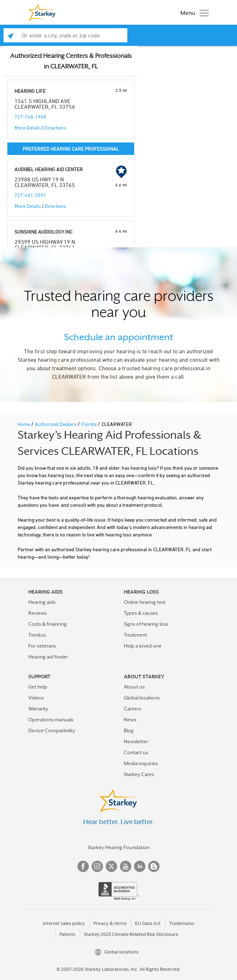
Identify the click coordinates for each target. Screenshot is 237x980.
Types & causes (141, 613)
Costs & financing (48, 624)
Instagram (97, 866)
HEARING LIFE (30, 91)
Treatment (135, 635)
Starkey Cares (139, 774)
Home (24, 424)
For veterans (42, 646)
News (130, 720)
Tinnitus (37, 635)
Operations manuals (51, 720)
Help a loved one (143, 646)
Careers (132, 709)
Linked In (140, 866)
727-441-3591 (30, 195)
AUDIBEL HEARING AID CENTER (49, 169)
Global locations (142, 698)
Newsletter (136, 741)
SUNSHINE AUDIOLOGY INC (44, 232)
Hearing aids (42, 602)
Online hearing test (145, 602)
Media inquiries (141, 763)
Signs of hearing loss (146, 624)
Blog (129, 731)
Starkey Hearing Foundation (119, 847)
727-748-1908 (30, 117)
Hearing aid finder (48, 657)
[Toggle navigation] (193, 12)
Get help (38, 687)
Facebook (83, 866)
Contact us (136, 752)
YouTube (126, 866)
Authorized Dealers (56, 424)
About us (134, 687)
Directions (55, 128)
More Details (28, 128)
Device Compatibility (52, 731)
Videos (36, 698)
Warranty (38, 709)
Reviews (37, 613)
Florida (89, 424)
